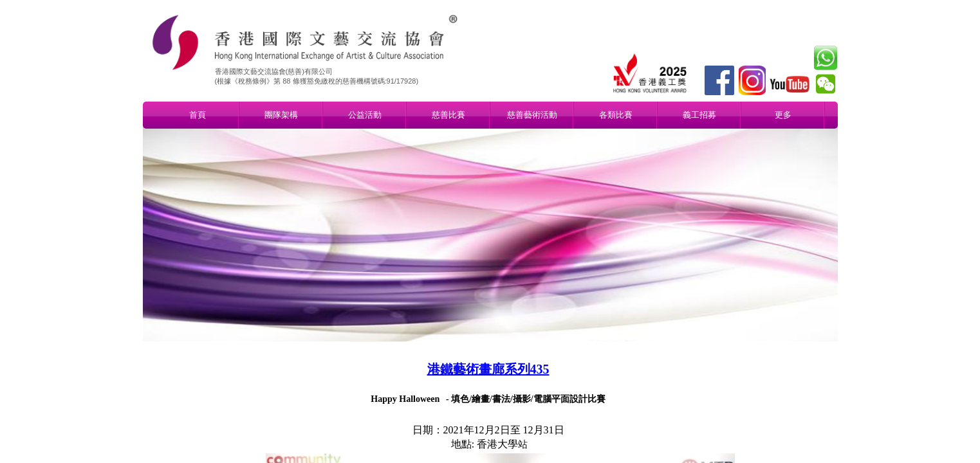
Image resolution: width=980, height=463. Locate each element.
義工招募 (699, 115)
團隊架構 (281, 115)
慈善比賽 (448, 115)
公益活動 (365, 115)
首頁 (198, 115)
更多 (783, 115)
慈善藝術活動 (532, 115)
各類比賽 (616, 115)
